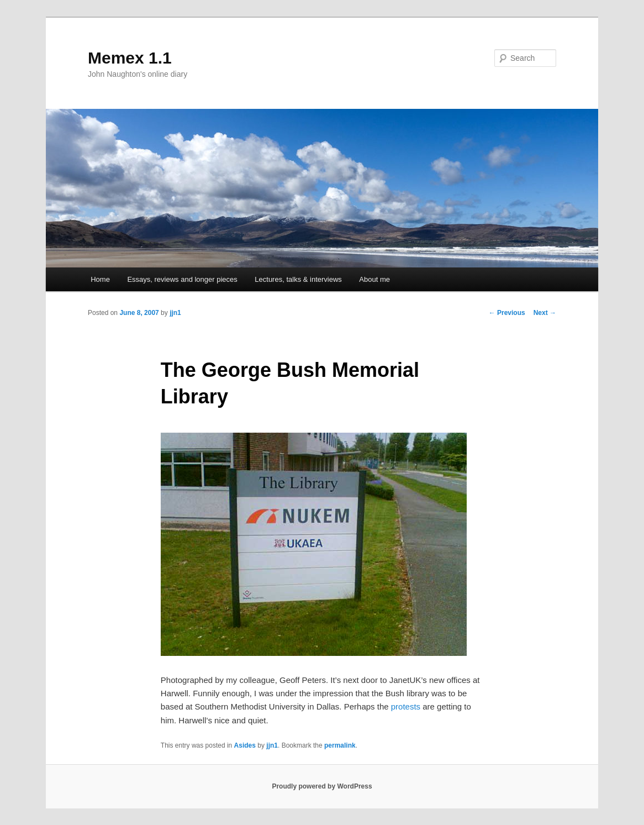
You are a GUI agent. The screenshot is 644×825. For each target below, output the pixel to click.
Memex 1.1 (130, 58)
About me (374, 279)
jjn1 (175, 313)
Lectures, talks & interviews (298, 279)
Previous (507, 313)
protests (406, 706)
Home (100, 279)
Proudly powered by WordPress (322, 786)
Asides (245, 745)
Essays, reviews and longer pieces (182, 279)
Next (545, 313)
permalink (340, 745)
